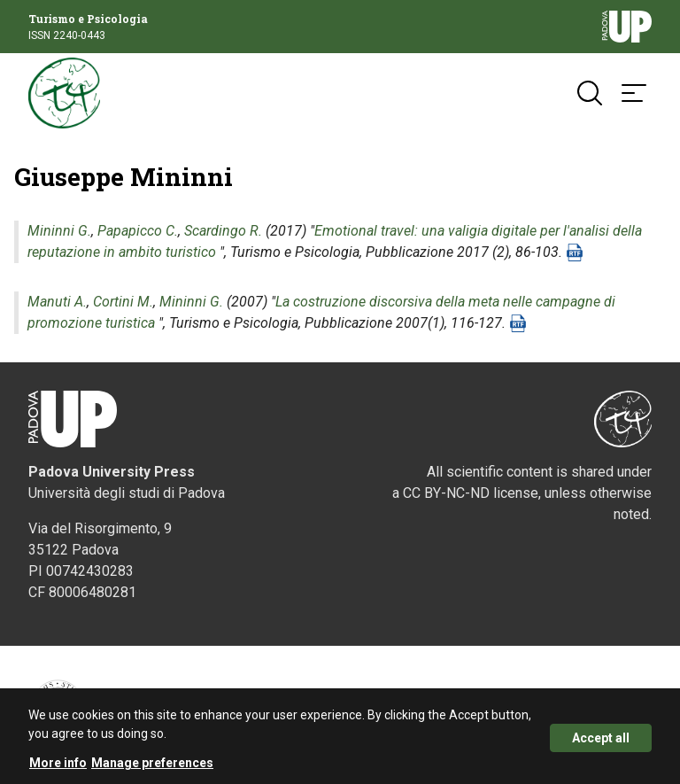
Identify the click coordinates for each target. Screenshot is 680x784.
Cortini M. (123, 302)
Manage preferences (152, 769)
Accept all (601, 744)
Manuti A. (57, 302)
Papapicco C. (138, 231)
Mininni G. (59, 231)
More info (58, 769)
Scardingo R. (223, 231)
